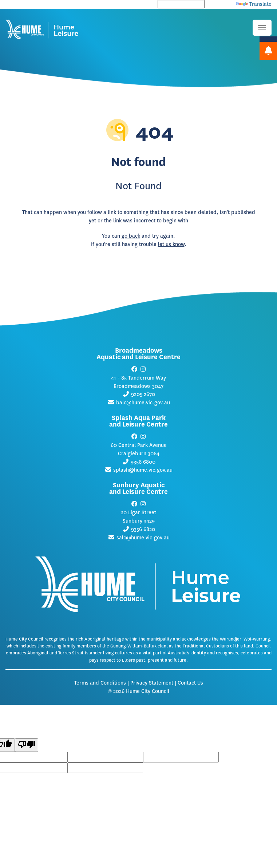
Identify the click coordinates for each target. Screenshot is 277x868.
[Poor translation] (27, 745)
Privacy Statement (152, 683)
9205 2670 (143, 394)
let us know (171, 244)
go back (131, 236)
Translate (254, 4)
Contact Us (190, 683)
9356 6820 (143, 529)
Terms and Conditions (100, 683)
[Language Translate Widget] (181, 4)
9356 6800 (143, 462)
